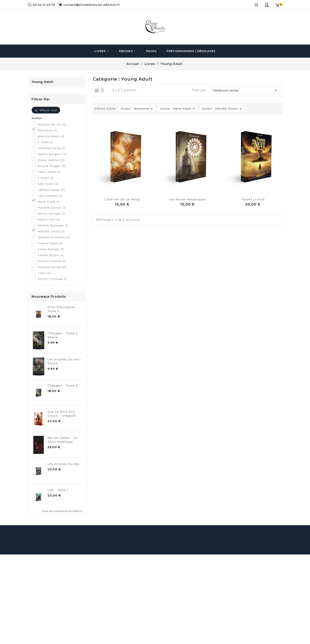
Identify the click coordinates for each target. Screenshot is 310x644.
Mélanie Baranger (53, 225)
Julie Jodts (48, 184)
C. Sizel (45, 142)
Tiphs (44, 273)
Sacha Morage (51, 249)
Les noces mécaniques (188, 199)
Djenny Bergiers (52, 154)
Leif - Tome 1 (58, 490)
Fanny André (49, 172)
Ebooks (128, 51)
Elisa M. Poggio (52, 166)
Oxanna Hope (50, 243)
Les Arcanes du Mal (63, 464)
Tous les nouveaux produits (63, 511)
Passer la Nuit (253, 199)
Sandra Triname (51, 261)
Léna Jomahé (50, 196)
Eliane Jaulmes (51, 160)
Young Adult (43, 82)
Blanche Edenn (51, 136)
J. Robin (45, 178)
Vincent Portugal (52, 279)
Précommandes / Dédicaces (191, 51)
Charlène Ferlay (51, 148)
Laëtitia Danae (51, 190)
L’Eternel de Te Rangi (122, 199)
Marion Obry (49, 219)
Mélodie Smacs (51, 231)
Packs (151, 51)
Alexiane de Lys (52, 124)
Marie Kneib (49, 202)
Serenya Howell (52, 267)
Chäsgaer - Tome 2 (63, 386)
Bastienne (47, 130)
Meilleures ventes (246, 91)
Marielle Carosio (52, 208)
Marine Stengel (52, 213)
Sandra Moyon (51, 255)
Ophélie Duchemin (54, 237)
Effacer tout (46, 110)
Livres (102, 51)
